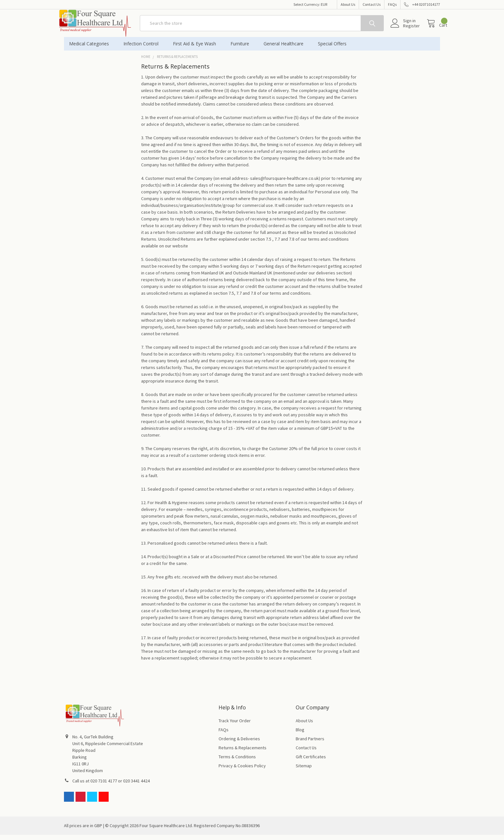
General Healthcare (286, 49)
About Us (348, 4)
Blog (300, 735)
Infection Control (143, 49)
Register (404, 29)
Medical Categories (91, 49)
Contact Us (372, 4)
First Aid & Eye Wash (197, 49)
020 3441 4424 (136, 786)
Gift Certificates (311, 762)
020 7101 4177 (104, 786)
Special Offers (332, 49)
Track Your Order (235, 726)
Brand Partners (310, 744)
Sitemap (304, 771)
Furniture (242, 49)
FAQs (392, 4)
